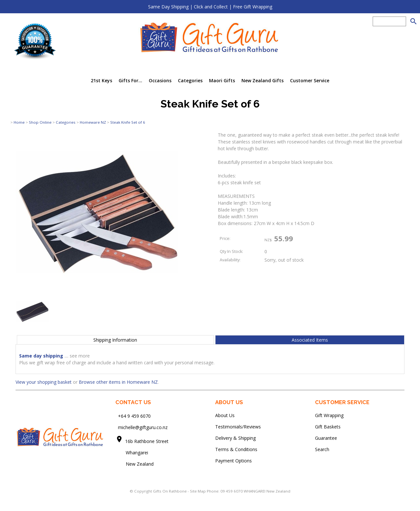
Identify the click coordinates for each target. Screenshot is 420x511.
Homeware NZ (93, 122)
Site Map (198, 491)
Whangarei (132, 453)
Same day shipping (41, 356)
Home (19, 122)
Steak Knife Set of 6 (128, 122)
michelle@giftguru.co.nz (143, 427)
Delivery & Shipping (235, 438)
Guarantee (326, 438)
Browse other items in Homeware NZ (118, 382)
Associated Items (310, 340)
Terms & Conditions (236, 449)
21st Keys (101, 80)
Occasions (160, 80)
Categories (190, 80)
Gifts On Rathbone (170, 491)
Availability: (230, 260)
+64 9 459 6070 (134, 416)
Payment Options (233, 461)
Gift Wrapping (329, 415)
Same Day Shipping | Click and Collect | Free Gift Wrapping (210, 7)
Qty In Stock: (231, 251)
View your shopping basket (44, 382)
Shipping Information (115, 340)
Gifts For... (130, 80)
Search (322, 449)
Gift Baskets (328, 427)
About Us (225, 415)
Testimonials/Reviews (238, 427)
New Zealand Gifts (262, 80)
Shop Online (40, 122)
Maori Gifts (222, 80)
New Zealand (134, 464)
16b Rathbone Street (147, 441)
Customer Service (310, 80)
